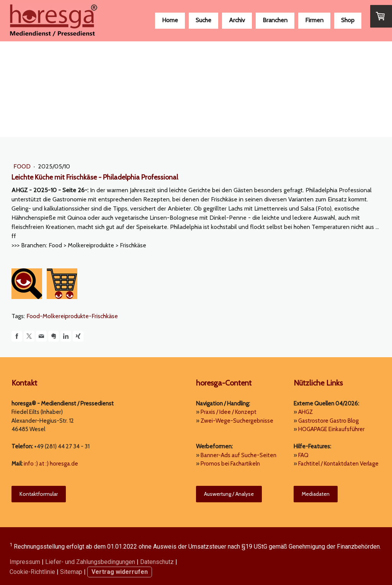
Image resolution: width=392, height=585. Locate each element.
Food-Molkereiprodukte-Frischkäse (72, 316)
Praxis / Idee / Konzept (229, 412)
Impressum (25, 562)
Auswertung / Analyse (229, 494)
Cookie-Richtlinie (32, 572)
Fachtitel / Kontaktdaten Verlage (338, 464)
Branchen (275, 20)
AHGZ (305, 412)
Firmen (314, 20)
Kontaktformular (39, 494)
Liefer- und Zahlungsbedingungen (90, 562)
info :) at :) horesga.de (51, 464)
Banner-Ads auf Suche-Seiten (238, 455)
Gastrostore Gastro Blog (328, 421)
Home (170, 20)
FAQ (303, 455)
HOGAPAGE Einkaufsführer (331, 429)
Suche (203, 20)
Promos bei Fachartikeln (230, 464)
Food (23, 166)
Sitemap (71, 572)
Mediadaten (316, 494)
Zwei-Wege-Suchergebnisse (237, 421)
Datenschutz (157, 562)
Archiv (237, 20)
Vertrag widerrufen (120, 572)
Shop (348, 20)
